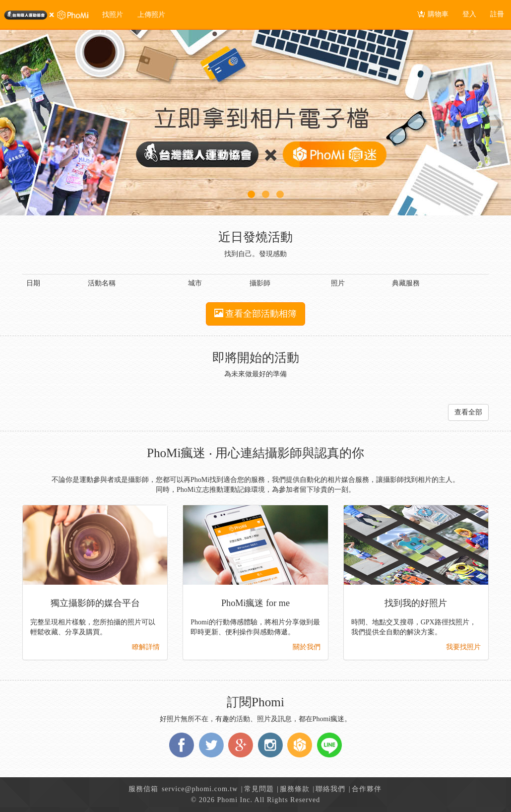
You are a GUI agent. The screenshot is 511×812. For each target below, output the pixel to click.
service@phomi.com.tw (200, 789)
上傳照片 (151, 15)
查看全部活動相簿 (256, 313)
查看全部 (468, 412)
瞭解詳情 (146, 647)
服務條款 (295, 789)
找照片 (113, 15)
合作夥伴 (367, 789)
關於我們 (307, 647)
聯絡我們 (330, 789)
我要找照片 (463, 647)
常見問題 (259, 789)
